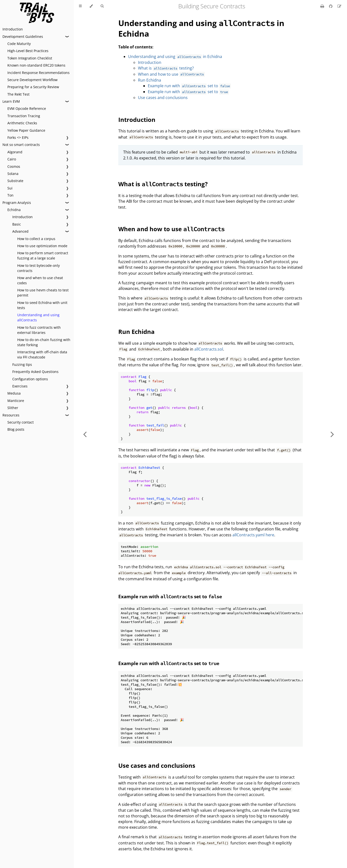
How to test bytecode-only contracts (38, 268)
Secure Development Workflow (32, 80)
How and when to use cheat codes (40, 280)
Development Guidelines (23, 36)
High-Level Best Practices (28, 51)
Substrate (15, 181)
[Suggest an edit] (339, 6)
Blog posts (16, 429)
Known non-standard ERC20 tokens (36, 65)
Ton (10, 195)
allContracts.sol (209, 349)
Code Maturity (19, 44)
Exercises (20, 386)
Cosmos (14, 166)
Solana (13, 174)
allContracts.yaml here (253, 535)
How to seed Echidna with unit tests (42, 305)
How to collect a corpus (36, 239)
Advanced (20, 231)
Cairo (12, 159)
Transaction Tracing (24, 116)
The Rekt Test (18, 94)
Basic (17, 224)
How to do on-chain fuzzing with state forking (44, 342)
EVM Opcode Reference (27, 108)
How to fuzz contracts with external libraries (39, 330)
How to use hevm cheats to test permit (43, 293)
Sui (10, 188)
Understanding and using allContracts (38, 317)
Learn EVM (11, 101)
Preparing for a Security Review (33, 87)
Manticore (16, 401)
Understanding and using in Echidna (175, 57)
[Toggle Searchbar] (102, 6)
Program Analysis (17, 203)
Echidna (14, 210)
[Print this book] (323, 6)
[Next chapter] (332, 434)
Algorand (15, 152)
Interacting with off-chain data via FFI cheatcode (42, 355)
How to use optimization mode (42, 246)
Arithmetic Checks (22, 123)
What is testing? (166, 68)
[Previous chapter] (85, 434)
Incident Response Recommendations (38, 73)
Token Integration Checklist (30, 58)
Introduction (13, 29)
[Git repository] (331, 6)
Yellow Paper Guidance (26, 130)
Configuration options (30, 379)
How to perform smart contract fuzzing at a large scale (43, 256)
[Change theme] (91, 6)
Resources (11, 415)
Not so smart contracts (21, 145)
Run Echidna (150, 80)
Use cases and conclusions (163, 98)
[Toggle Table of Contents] (80, 6)
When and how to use (171, 74)
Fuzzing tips (22, 364)
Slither (13, 408)
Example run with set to (189, 86)
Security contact (21, 422)
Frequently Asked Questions (35, 372)
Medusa (14, 393)
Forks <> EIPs (18, 137)
